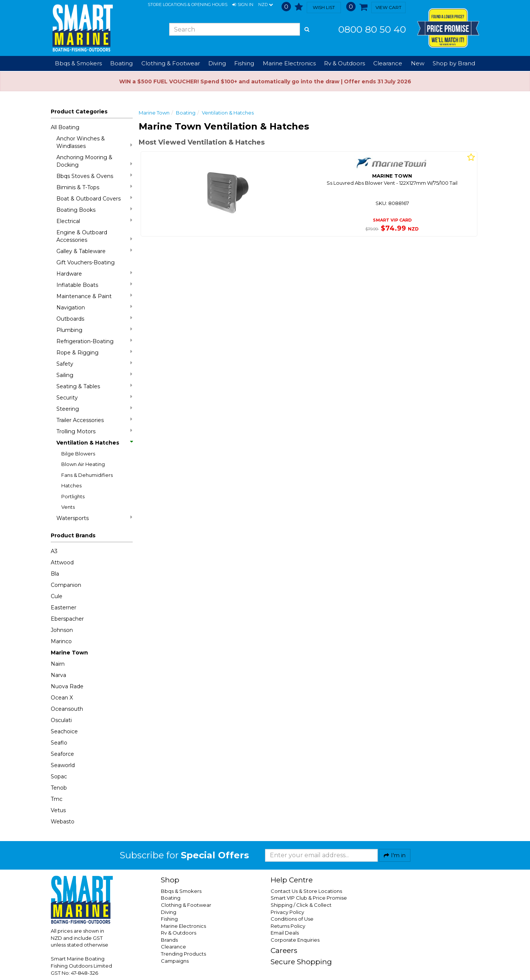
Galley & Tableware (94, 251)
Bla (55, 574)
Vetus (58, 810)
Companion (66, 585)
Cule (57, 596)
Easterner (64, 608)
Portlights (73, 496)
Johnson (62, 630)
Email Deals (285, 933)
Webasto (63, 822)
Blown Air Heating (83, 464)
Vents (68, 507)
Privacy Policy (287, 912)
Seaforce (62, 754)
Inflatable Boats (94, 285)
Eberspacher (67, 619)
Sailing (94, 375)
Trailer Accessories (94, 420)
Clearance (388, 63)
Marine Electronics (183, 926)
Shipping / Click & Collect (301, 905)
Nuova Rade (67, 686)
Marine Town (69, 653)
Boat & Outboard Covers (94, 198)
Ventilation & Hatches (94, 443)
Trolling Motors (94, 431)
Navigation (94, 307)
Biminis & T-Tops (94, 187)
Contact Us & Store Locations (306, 891)
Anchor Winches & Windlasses (94, 142)
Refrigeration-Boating (94, 341)
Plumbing (94, 330)
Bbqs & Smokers (78, 63)
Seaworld (63, 765)
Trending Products (183, 954)
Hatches (71, 485)
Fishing (169, 919)
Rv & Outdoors (179, 933)
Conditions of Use (292, 919)
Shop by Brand (454, 63)
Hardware (94, 274)
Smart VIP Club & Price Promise (309, 898)
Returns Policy (288, 926)
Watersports (94, 518)
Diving (169, 912)
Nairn (58, 664)
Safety (94, 364)
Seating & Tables (94, 386)
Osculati (61, 720)
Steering (94, 409)
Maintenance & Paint (94, 296)
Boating (186, 113)
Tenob (59, 788)
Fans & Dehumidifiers (87, 475)
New (418, 63)
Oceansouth (67, 709)
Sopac (59, 776)
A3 (54, 551)
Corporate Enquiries (295, 940)
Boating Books (94, 210)
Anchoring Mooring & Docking (94, 161)
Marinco (61, 641)
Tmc (57, 799)
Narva (58, 675)
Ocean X (62, 698)
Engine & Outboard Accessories (94, 236)
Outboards (94, 319)
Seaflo (59, 743)
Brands (169, 940)
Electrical (94, 221)
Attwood (62, 562)
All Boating (65, 127)
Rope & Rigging (94, 352)
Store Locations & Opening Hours (188, 5)
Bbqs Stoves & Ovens (94, 176)
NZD (266, 5)
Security (94, 397)
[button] (243, 5)
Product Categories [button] (79, 112)
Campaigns (175, 961)
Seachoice (64, 731)
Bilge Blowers (78, 454)
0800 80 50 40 (372, 29)
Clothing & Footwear (186, 905)
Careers (284, 951)
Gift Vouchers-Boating (86, 262)
